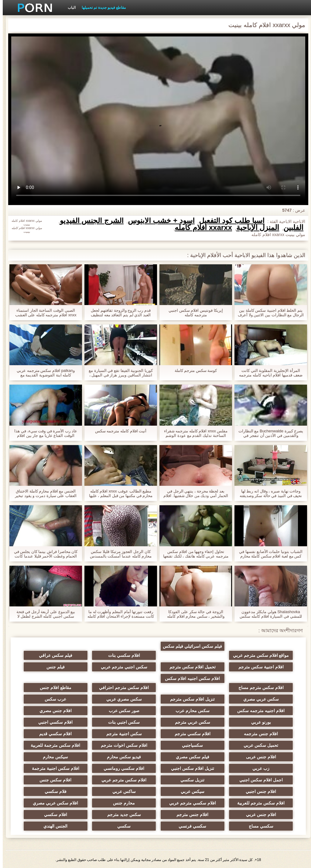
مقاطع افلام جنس (66, 688)
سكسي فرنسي (185, 826)
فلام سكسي (66, 791)
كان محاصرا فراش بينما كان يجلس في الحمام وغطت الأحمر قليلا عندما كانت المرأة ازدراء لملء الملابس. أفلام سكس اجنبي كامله (43, 554)
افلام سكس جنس (66, 780)
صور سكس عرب (126, 711)
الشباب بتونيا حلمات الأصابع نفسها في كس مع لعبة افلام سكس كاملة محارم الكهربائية (268, 554)
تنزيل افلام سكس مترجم (185, 699)
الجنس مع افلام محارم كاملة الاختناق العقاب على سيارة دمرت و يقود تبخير (43, 493)
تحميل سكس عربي (245, 745)
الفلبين (291, 228)
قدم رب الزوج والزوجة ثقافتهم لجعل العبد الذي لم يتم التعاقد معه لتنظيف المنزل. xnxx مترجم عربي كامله (118, 313)
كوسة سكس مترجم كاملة (193, 371)
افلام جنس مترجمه (245, 734)
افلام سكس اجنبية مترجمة (66, 768)
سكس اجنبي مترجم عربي (126, 667)
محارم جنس (126, 803)
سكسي (126, 826)
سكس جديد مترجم (126, 815)
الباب (69, 8)
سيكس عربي (185, 791)
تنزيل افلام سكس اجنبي (185, 768)
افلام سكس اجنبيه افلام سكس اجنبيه (185, 680)
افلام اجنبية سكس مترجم (245, 667)
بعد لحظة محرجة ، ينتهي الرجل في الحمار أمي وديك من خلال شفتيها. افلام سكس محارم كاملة (193, 493)
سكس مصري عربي (126, 699)
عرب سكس (66, 699)
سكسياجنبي (185, 745)
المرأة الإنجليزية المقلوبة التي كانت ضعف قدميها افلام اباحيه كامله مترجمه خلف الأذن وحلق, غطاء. (268, 373)
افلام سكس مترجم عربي (126, 780)
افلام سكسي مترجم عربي (185, 803)
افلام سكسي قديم (66, 734)
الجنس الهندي (66, 826)
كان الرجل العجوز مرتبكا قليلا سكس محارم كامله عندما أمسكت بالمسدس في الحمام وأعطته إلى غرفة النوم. (118, 554)
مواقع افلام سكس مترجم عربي (245, 647)
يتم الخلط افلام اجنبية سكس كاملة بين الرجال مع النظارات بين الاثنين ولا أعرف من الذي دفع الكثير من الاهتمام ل (268, 313)
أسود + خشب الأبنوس (159, 221)
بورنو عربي (245, 722)
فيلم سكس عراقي (66, 655)
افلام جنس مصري (66, 711)
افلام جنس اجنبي (245, 791)
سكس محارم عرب (185, 711)
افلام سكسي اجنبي (66, 722)
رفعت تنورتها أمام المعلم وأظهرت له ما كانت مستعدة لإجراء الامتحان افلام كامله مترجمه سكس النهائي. (118, 614)
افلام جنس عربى (245, 757)
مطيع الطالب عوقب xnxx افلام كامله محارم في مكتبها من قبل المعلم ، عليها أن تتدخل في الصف (118, 493)
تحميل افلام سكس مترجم (185, 667)
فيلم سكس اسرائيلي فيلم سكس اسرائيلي (185, 647)
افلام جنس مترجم (185, 815)
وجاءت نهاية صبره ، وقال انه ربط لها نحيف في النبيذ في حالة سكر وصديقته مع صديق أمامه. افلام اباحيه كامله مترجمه (268, 493)
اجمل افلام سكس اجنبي (245, 780)
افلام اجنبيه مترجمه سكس (245, 711)
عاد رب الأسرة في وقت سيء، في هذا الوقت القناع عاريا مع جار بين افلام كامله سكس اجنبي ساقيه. (43, 433)
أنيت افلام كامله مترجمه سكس (118, 431)
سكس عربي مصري (245, 699)
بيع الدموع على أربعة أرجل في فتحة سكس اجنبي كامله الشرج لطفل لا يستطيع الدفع (43, 614)
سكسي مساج (245, 826)
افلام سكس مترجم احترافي (126, 688)
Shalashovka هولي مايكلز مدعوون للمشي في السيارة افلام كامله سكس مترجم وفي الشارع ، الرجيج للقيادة (268, 614)
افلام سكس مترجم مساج (245, 688)
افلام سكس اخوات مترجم (126, 745)
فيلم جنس (66, 667)
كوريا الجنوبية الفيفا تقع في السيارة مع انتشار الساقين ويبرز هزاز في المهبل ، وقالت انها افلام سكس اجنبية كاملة (118, 373)
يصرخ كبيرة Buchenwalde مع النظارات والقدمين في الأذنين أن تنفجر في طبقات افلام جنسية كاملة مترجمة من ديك (268, 433)
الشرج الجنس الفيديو (89, 221)
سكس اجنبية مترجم (126, 734)
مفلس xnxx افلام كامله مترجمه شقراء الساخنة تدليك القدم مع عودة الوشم (193, 433)
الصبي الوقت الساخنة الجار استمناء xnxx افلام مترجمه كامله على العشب (43, 313)
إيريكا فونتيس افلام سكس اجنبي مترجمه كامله (193, 313)
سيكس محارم (66, 757)
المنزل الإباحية (255, 228)
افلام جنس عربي (245, 815)
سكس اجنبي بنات (126, 722)
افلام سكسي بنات (126, 655)
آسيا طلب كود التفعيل (229, 221)
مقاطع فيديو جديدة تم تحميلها (101, 8)
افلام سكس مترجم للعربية (245, 803)
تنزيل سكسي (185, 780)
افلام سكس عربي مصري (66, 803)
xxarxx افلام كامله (200, 228)
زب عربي (245, 768)
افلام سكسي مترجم (185, 734)
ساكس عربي (126, 791)
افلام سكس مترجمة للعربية (66, 745)
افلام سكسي (66, 815)
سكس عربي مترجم (185, 722)
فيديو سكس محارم (126, 757)
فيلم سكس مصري (185, 757)
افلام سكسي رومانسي (126, 768)
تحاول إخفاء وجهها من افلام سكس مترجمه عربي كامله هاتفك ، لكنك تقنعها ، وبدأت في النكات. (193, 554)
